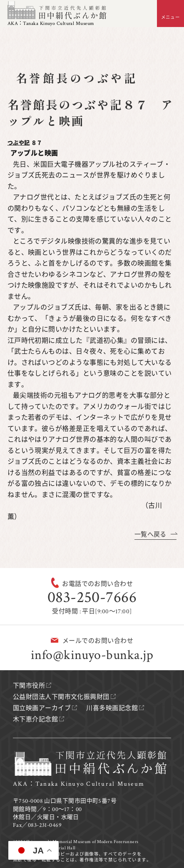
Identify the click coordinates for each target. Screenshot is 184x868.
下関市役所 (29, 686)
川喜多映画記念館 (112, 708)
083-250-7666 (92, 597)
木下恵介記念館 (35, 719)
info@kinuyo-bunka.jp (92, 655)
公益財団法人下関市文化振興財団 (61, 697)
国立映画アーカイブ (42, 708)
